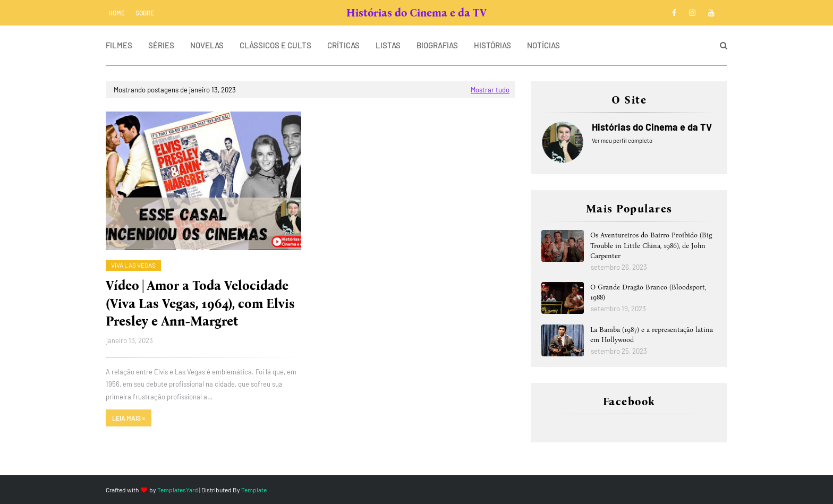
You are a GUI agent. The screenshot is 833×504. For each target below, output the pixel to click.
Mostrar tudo (490, 90)
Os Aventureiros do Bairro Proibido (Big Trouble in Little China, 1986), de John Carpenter (651, 245)
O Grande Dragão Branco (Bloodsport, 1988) (648, 292)
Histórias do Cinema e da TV (416, 13)
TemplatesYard (178, 490)
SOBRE (145, 13)
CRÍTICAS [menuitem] (343, 45)
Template (254, 490)
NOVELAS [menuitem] (207, 45)
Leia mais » (129, 418)
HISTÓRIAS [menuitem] (492, 45)
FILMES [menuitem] (119, 45)
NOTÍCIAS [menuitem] (543, 45)
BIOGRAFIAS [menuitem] (437, 45)
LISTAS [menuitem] (388, 45)
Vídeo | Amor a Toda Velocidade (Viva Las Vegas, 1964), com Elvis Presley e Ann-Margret (200, 304)
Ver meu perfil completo (622, 140)
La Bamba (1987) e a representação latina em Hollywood (652, 335)
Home (117, 13)
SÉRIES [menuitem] (161, 45)
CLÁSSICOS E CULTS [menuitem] (275, 45)
